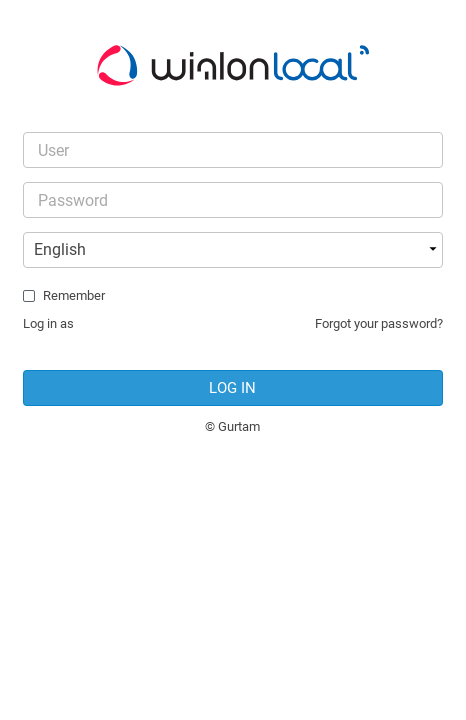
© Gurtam (232, 426)
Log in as (48, 323)
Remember (74, 295)
